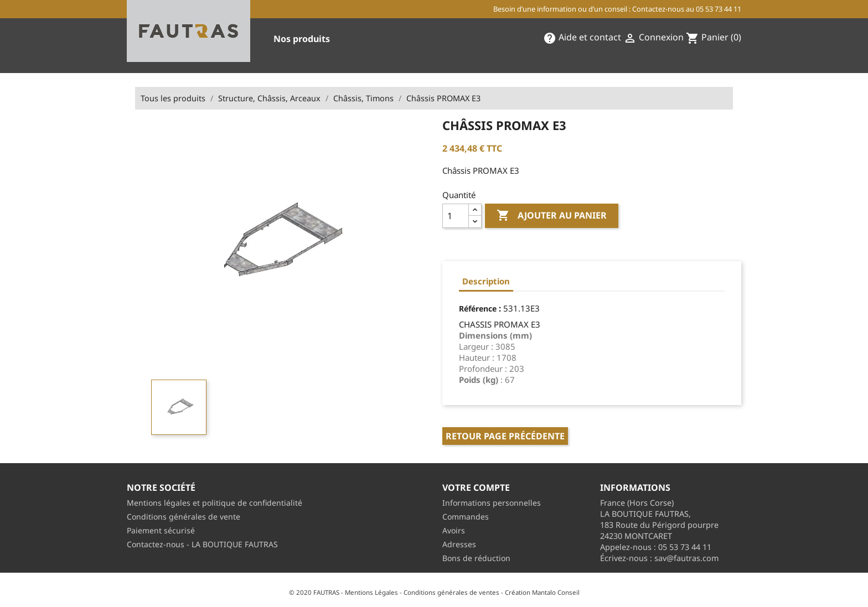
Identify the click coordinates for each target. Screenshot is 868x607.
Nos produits (302, 39)
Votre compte (476, 487)
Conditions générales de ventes (451, 592)
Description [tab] (486, 281)
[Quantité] (456, 216)
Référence (478, 308)
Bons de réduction (476, 558)
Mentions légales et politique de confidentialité (215, 503)
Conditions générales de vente (184, 517)
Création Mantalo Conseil (542, 592)
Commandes (466, 517)
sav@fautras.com (686, 558)
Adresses (459, 544)
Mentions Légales (371, 592)
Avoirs (454, 530)
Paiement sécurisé (161, 530)
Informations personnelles (492, 503)
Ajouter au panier (552, 216)
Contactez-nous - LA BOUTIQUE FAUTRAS (202, 544)
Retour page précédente (505, 436)
